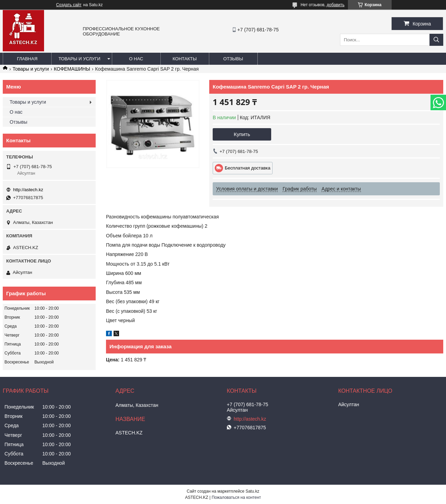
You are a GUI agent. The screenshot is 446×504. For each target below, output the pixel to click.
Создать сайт (69, 5)
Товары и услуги (79, 59)
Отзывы (233, 59)
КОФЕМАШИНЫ (72, 69)
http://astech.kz (28, 190)
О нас (136, 59)
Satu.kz (252, 491)
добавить (336, 5)
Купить (242, 134)
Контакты (184, 59)
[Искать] (436, 40)
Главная (27, 59)
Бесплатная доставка (248, 168)
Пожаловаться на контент (236, 497)
